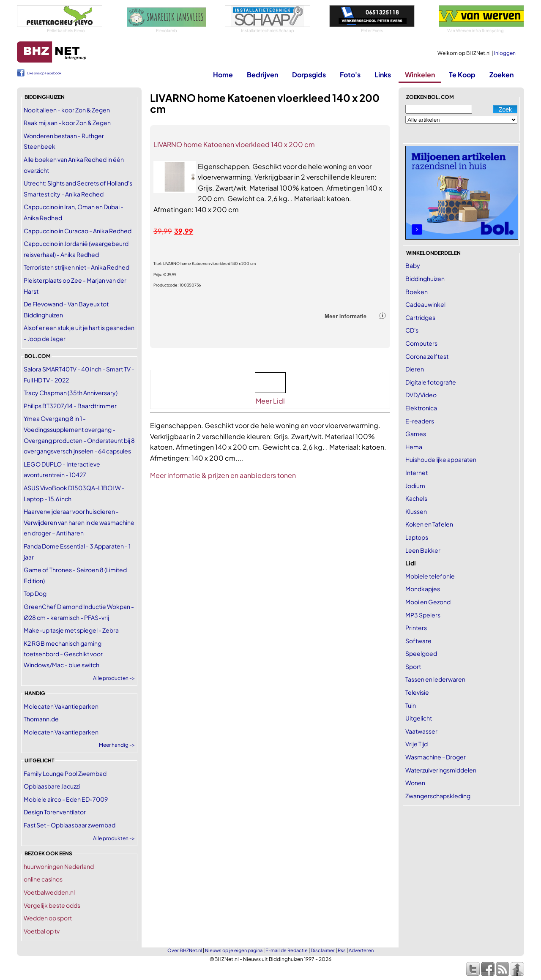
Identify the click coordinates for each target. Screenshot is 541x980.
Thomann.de (41, 719)
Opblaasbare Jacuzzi (52, 786)
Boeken (417, 292)
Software (418, 641)
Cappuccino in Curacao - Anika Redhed (78, 231)
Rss (342, 950)
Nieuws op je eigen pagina (234, 950)
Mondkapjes (423, 589)
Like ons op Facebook (44, 73)
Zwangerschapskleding (438, 796)
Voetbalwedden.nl (49, 892)
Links (383, 75)
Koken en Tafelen (429, 524)
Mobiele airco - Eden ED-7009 (66, 799)
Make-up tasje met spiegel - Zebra (71, 630)
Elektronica (421, 408)
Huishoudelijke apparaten (441, 459)
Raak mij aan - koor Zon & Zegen (67, 123)
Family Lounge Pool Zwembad (65, 773)
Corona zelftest (427, 356)
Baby (413, 265)
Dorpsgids (309, 75)
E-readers (420, 421)
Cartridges (420, 317)
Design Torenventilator (55, 812)
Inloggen (505, 53)
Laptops (417, 537)
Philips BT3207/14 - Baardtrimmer (70, 406)
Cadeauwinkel (425, 304)
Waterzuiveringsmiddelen (441, 770)
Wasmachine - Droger (436, 757)
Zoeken (501, 75)
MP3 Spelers (423, 615)
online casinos (43, 879)
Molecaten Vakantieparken (61, 706)
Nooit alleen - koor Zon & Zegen (67, 110)
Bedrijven (262, 75)
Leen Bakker (423, 550)
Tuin (411, 705)
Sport (413, 666)
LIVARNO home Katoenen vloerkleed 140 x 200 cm (234, 144)
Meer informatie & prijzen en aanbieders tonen (223, 475)
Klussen (416, 511)
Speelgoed (421, 653)
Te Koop (462, 75)
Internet (417, 472)
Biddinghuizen (425, 278)
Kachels (416, 498)
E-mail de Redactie (287, 950)
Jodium (415, 486)
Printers (416, 628)
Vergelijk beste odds (52, 905)
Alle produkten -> (114, 838)
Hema (414, 447)
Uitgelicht (419, 718)
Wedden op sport (48, 918)
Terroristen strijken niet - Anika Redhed (77, 267)
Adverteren (361, 950)
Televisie (417, 692)
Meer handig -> (117, 745)
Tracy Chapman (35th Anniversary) (71, 393)
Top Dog (35, 593)
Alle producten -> (114, 678)
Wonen (415, 783)
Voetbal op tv (42, 931)
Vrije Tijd (417, 744)
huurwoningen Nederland (59, 866)
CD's (412, 330)
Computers (421, 343)
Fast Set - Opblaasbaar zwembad (70, 825)
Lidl (411, 563)
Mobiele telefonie (430, 576)
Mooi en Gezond (428, 602)
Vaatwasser (421, 731)
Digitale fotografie (431, 382)
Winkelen (420, 75)
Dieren (415, 369)
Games (416, 434)
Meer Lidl (270, 401)
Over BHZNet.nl (185, 950)
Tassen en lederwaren (435, 679)
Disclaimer (323, 950)
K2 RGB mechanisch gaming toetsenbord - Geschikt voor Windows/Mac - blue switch (63, 654)
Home (223, 75)
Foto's (350, 75)
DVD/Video (421, 395)
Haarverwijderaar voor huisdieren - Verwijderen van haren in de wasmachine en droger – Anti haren (79, 522)
